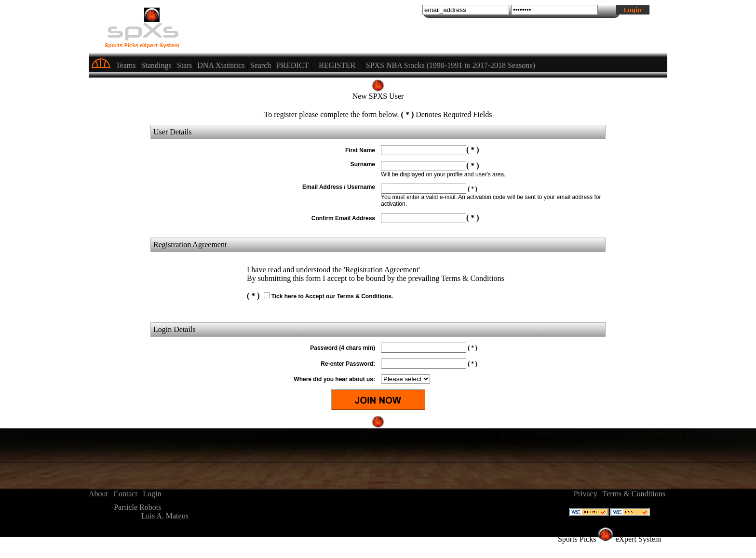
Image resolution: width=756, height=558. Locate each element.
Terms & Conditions (634, 494)
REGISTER (337, 65)
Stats (184, 65)
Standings (156, 65)
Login (152, 494)
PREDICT (292, 65)
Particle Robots (137, 507)
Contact (125, 494)
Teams (126, 65)
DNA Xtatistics (221, 65)
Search (261, 65)
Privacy (586, 494)
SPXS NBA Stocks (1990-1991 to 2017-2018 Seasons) (451, 65)
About (98, 494)
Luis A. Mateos (165, 516)
